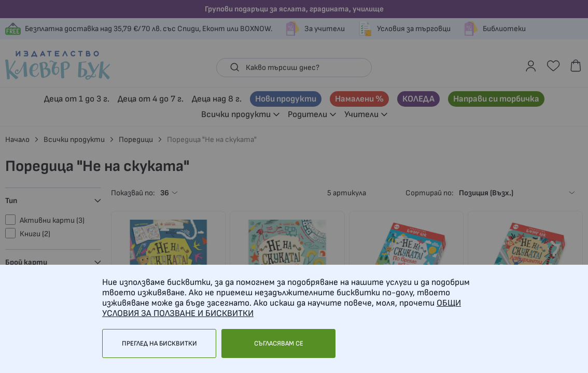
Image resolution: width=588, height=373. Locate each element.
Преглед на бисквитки (159, 343)
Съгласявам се (279, 343)
